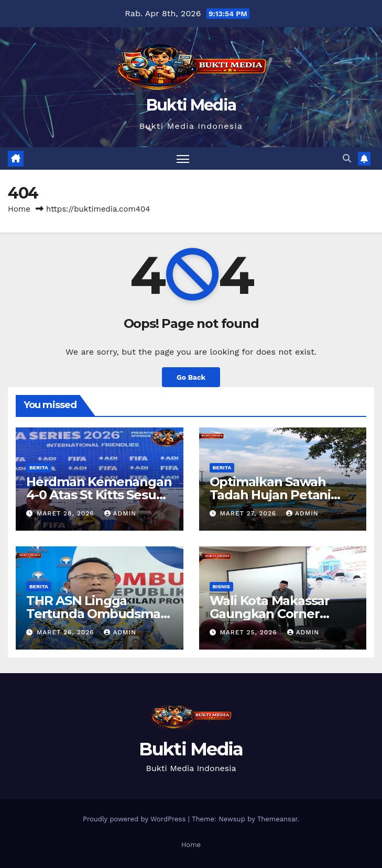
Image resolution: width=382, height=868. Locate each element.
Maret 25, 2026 (249, 632)
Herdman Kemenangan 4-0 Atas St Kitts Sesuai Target (99, 495)
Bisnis (222, 586)
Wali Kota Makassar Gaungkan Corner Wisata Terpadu (270, 614)
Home (19, 209)
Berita (39, 468)
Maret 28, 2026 (67, 513)
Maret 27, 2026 (249, 513)
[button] (347, 158)
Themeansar (277, 819)
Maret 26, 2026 (67, 632)
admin (121, 513)
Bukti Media (191, 105)
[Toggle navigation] (183, 158)
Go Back (191, 377)
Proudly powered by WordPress (135, 819)
